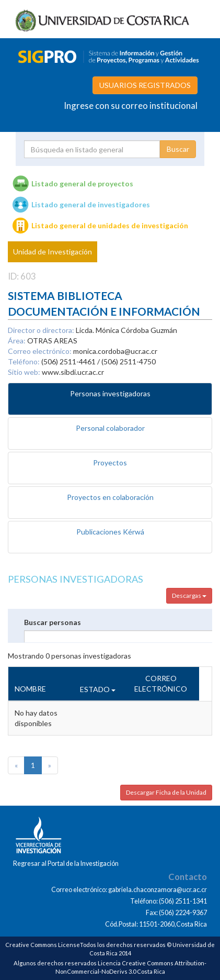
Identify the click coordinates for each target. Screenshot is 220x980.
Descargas (189, 595)
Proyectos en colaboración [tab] (110, 497)
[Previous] (16, 765)
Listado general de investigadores (91, 204)
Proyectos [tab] (110, 463)
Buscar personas (53, 622)
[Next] (50, 765)
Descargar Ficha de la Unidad (166, 792)
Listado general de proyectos (82, 183)
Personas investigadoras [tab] (110, 393)
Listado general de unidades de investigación (110, 225)
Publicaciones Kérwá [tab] (110, 532)
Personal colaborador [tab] (110, 428)
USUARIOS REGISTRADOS (145, 85)
